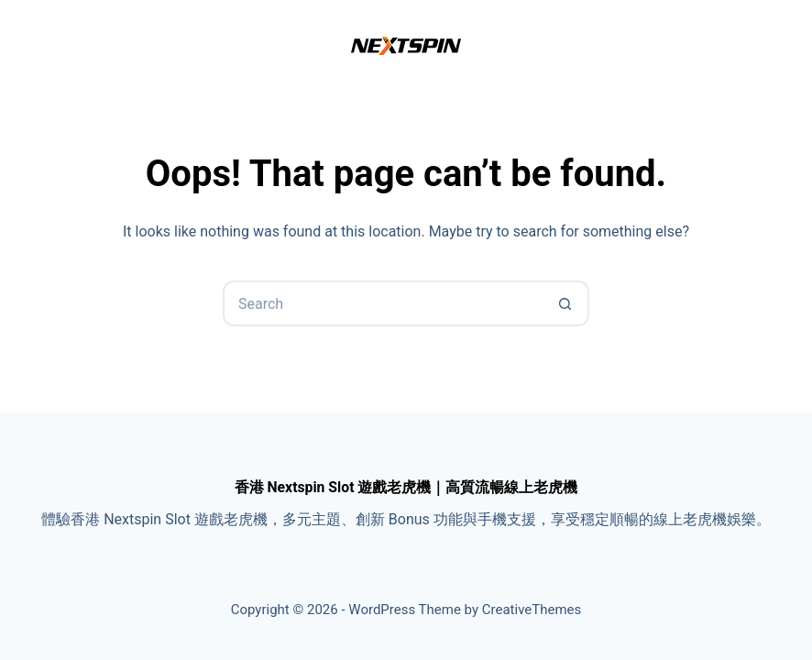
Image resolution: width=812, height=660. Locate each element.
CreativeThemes (532, 610)
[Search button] (566, 303)
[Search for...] (383, 303)
